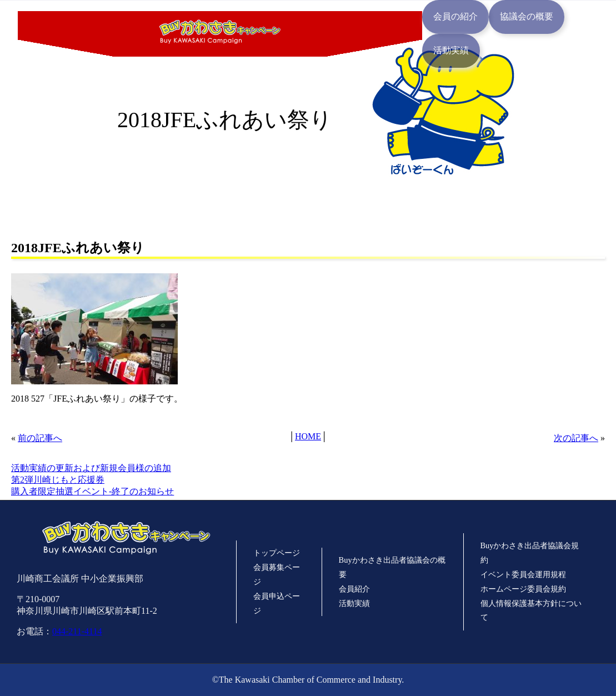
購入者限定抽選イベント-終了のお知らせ (92, 491)
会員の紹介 (455, 16)
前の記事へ (40, 438)
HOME (308, 436)
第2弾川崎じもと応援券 (58, 480)
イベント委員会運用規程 (523, 574)
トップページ (277, 553)
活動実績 (451, 50)
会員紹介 (354, 589)
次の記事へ (576, 438)
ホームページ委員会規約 (523, 589)
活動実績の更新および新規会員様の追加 (91, 468)
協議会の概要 (527, 16)
